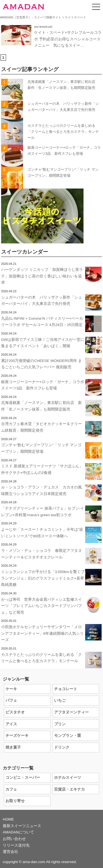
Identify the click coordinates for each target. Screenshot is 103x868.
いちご (60, 700)
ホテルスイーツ (68, 778)
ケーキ (11, 689)
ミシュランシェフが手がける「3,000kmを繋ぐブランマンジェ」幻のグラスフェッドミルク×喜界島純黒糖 (43, 578)
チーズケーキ (17, 736)
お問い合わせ (14, 839)
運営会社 (10, 852)
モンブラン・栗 (68, 736)
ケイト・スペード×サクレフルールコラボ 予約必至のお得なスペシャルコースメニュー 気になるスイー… (68, 39)
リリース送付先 (16, 845)
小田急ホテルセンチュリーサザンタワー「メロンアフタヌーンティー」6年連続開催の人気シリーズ (43, 633)
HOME (8, 819)
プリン (60, 724)
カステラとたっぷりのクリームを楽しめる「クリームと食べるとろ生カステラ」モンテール (63, 132)
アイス (11, 724)
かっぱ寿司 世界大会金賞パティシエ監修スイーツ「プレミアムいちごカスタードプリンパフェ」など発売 (41, 606)
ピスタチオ (15, 712)
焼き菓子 (13, 747)
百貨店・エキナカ (69, 789)
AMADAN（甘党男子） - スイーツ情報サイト (31, 17)
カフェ (11, 789)
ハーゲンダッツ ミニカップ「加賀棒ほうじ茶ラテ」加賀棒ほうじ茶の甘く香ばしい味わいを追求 (42, 276)
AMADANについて (18, 832)
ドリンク (62, 747)
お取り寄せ (15, 801)
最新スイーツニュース (22, 826)
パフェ (11, 700)
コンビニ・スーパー (23, 778)
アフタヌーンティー (71, 712)
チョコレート (66, 689)
